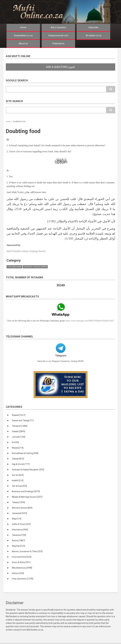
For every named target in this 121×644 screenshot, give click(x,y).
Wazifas (18, 546)
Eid (15, 442)
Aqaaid (19, 415)
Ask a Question (58, 27)
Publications (58, 43)
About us (23, 43)
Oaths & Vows (21, 524)
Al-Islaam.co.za (93, 35)
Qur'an (18, 475)
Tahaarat (20, 426)
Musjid (18, 448)
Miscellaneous (22, 568)
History (18, 573)
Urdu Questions (22, 579)
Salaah (18, 431)
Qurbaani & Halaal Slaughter (28, 470)
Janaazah (19, 513)
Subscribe (93, 27)
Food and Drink (14, 267)
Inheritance (20, 530)
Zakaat (18, 459)
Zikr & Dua (19, 486)
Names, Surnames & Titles (27, 551)
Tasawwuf (19, 535)
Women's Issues (22, 508)
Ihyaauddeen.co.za (23, 35)
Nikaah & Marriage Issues (27, 497)
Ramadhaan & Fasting (25, 453)
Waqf (16, 519)
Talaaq (18, 502)
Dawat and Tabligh (23, 420)
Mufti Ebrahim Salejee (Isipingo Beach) (26, 251)
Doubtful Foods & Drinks (35, 267)
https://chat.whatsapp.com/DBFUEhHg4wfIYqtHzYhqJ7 (90, 321)
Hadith (18, 480)
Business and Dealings (26, 491)
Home (23, 27)
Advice (18, 541)
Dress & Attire (21, 562)
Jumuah (19, 437)
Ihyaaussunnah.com (58, 35)
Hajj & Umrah (21, 464)
